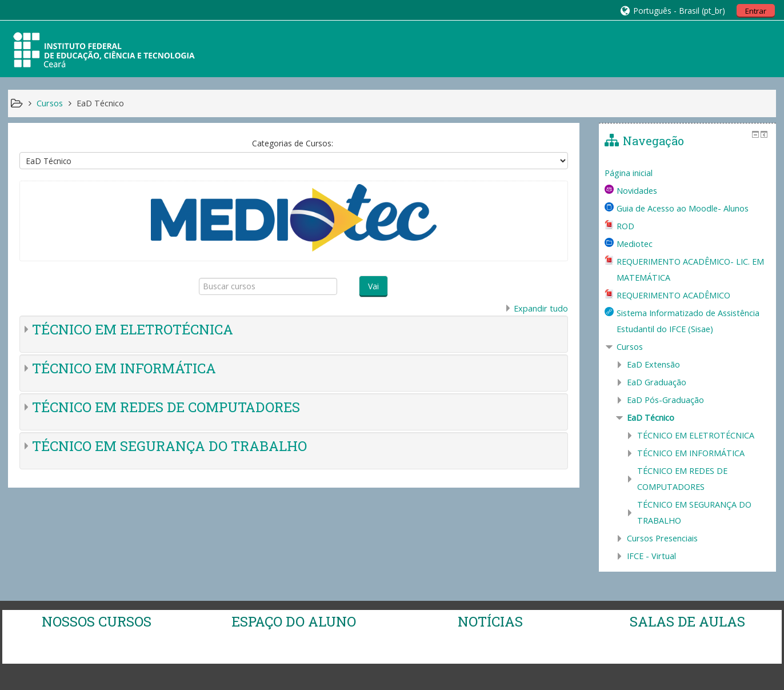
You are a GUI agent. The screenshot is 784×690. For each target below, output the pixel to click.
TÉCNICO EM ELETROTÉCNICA (133, 329)
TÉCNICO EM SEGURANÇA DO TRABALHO (169, 446)
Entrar (756, 11)
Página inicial (629, 173)
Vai (373, 286)
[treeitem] (687, 173)
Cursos (630, 347)
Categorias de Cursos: (293, 143)
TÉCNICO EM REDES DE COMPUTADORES (166, 407)
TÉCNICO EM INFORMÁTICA (124, 368)
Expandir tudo (541, 308)
